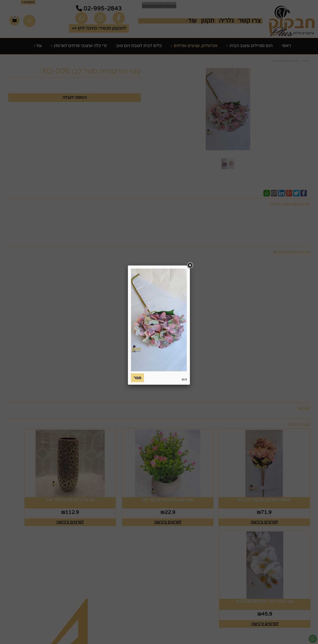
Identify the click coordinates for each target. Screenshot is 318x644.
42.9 (184, 379)
